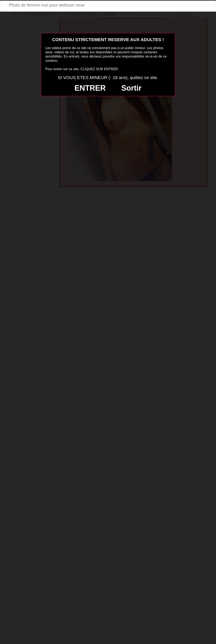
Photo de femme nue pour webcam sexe (47, 5)
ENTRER (90, 88)
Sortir (131, 88)
